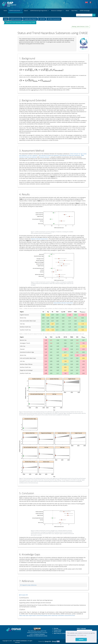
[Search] (84, 15)
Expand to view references (29, 585)
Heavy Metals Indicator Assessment (63, 303)
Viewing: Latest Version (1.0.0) (80, 26)
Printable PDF (23, 595)
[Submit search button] (94, 15)
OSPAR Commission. (22, 641)
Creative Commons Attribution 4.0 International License (37, 635)
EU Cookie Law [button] (82, 635)
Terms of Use (57, 632)
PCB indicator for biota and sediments (70, 155)
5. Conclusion (6, 18)
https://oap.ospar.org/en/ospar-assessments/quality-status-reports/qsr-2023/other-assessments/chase (47, 615)
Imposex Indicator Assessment (39, 239)
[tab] (53, 585)
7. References (6, 22)
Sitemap (56, 628)
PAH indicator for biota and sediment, (49, 155)
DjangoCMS (48, 641)
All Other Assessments (54, 19)
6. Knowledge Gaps (7, 20)
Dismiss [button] (81, 640)
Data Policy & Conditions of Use (62, 633)
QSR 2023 (42, 19)
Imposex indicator (44, 157)
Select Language (81, 628)
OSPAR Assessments (16, 19)
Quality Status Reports (31, 19)
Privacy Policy (58, 630)
